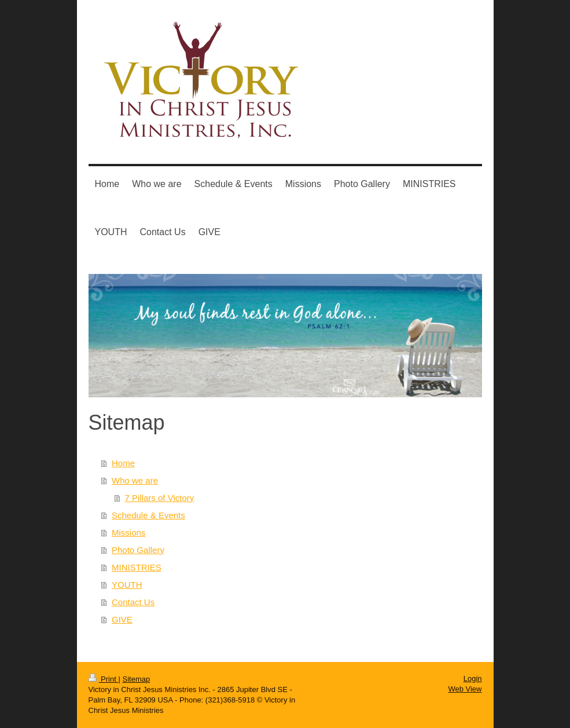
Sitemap (136, 679)
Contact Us (133, 602)
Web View (465, 689)
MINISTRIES (137, 567)
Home (123, 463)
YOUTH (127, 585)
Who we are (135, 480)
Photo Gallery (138, 550)
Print (104, 679)
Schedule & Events (148, 515)
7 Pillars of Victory (160, 498)
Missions (128, 533)
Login (473, 678)
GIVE (122, 619)
